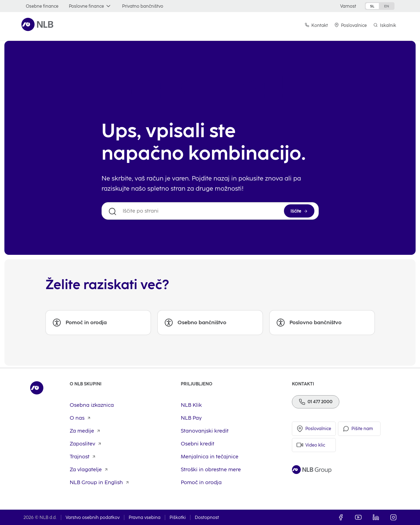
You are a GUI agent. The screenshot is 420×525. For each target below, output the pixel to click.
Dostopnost (207, 517)
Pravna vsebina (145, 517)
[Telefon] (316, 402)
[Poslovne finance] (90, 6)
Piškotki (178, 517)
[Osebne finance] (42, 6)
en (387, 6)
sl (372, 6)
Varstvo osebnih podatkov (93, 517)
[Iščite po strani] (210, 211)
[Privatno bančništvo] (143, 6)
